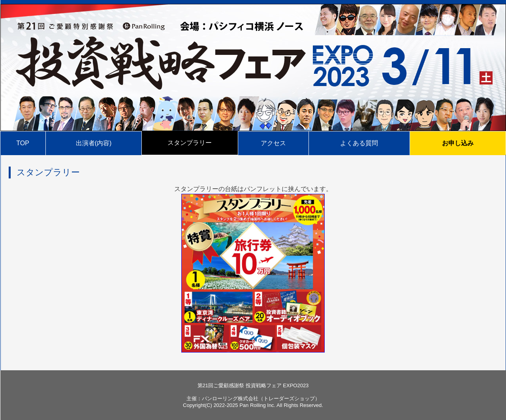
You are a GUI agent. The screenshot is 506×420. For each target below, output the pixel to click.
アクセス (273, 143)
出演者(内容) (94, 143)
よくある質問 (359, 143)
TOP (23, 143)
